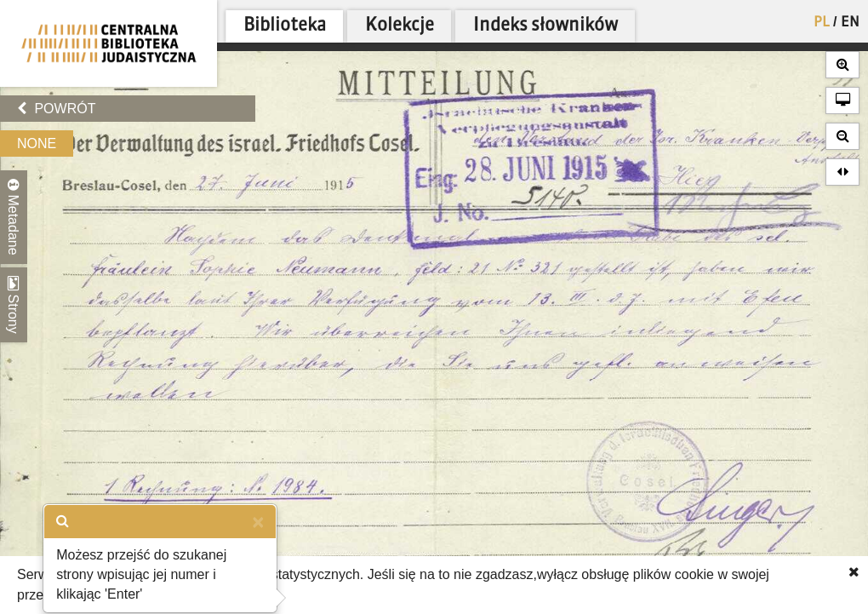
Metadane (14, 217)
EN (850, 23)
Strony (14, 305)
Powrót (56, 109)
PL (822, 23)
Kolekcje (400, 26)
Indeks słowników (545, 26)
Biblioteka (285, 26)
